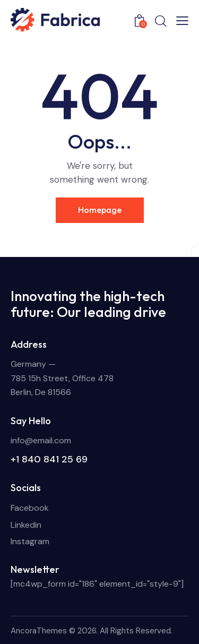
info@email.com (41, 440)
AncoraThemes (39, 631)
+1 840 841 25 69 (49, 459)
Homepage (100, 210)
